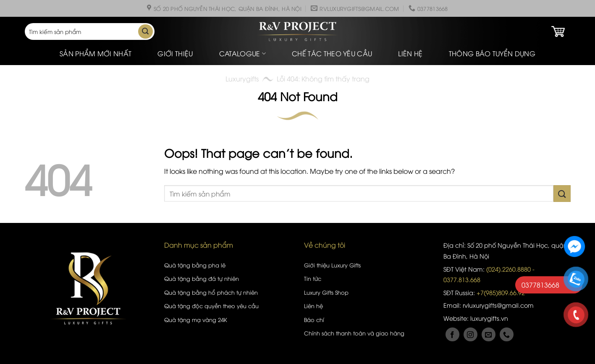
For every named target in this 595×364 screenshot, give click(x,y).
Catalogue (242, 53)
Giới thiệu (175, 53)
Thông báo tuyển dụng (492, 53)
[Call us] (507, 334)
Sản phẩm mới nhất (96, 53)
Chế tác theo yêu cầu (332, 53)
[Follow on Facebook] (452, 334)
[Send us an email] (489, 334)
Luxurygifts (242, 79)
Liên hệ (410, 53)
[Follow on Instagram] (470, 334)
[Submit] (145, 31)
